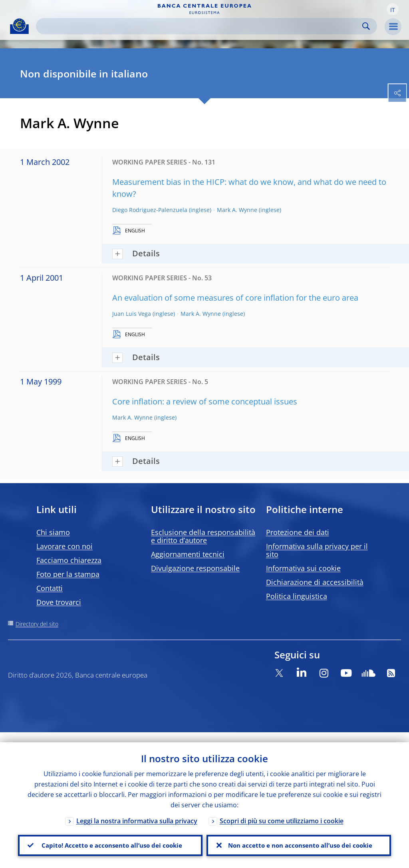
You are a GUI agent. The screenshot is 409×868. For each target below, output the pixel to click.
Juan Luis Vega (132, 314)
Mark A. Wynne (237, 210)
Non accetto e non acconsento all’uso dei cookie (299, 840)
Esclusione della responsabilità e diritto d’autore (203, 536)
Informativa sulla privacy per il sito (317, 550)
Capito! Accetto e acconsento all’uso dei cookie (110, 840)
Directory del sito (37, 624)
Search (366, 26)
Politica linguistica (297, 596)
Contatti (50, 588)
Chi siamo (53, 532)
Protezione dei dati (298, 532)
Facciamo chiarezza (69, 560)
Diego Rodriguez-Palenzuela (150, 210)
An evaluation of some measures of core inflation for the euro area (235, 298)
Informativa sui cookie (303, 568)
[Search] (200, 26)
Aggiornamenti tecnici (188, 554)
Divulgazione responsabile (195, 568)
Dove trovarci (59, 602)
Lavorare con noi (65, 546)
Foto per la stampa (68, 574)
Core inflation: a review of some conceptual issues (205, 401)
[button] (393, 9)
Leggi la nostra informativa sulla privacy (137, 811)
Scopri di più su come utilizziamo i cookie (282, 811)
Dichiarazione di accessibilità (315, 582)
